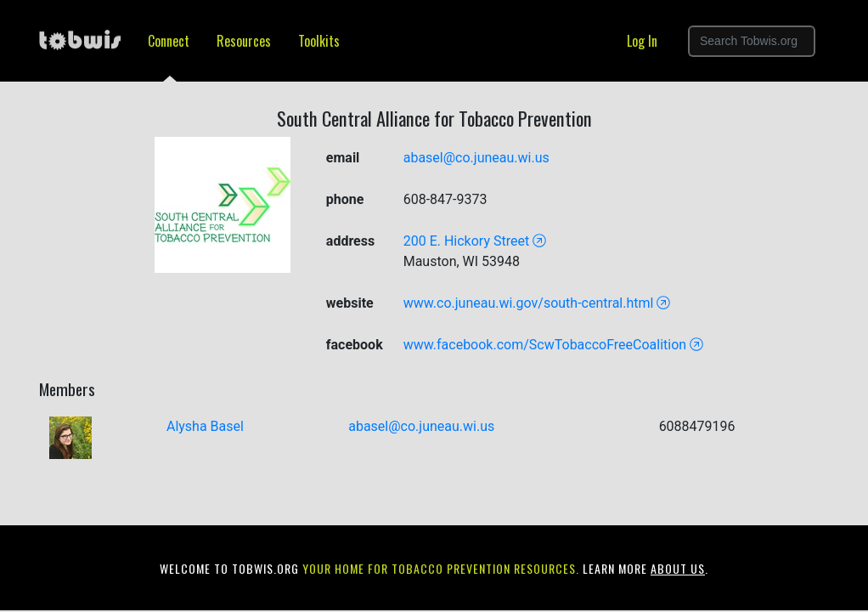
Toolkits (319, 41)
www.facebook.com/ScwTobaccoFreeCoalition (554, 345)
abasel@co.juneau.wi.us (476, 158)
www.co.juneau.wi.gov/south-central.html (537, 303)
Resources (244, 41)
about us (678, 568)
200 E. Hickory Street (475, 241)
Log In (642, 41)
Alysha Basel (205, 426)
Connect (169, 41)
